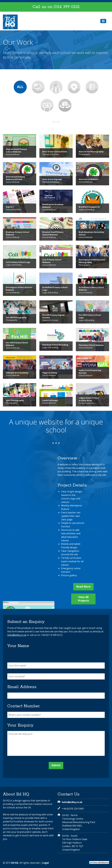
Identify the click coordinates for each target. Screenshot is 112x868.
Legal (46, 863)
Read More (83, 587)
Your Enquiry (20, 725)
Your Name (18, 646)
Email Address (22, 687)
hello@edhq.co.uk (17, 635)
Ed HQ (15, 863)
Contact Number (24, 706)
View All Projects (83, 599)
